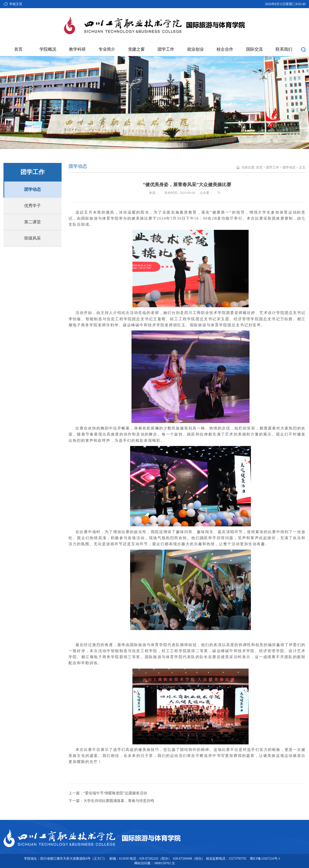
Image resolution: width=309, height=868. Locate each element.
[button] (303, 49)
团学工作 (166, 49)
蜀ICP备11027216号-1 (265, 859)
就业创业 (195, 49)
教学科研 (77, 49)
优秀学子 (33, 206)
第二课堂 (33, 222)
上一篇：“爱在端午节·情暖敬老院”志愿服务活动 (108, 793)
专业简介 (107, 49)
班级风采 (33, 238)
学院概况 (48, 49)
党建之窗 (136, 49)
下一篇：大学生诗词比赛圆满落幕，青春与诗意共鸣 (111, 801)
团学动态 (33, 189)
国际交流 (254, 49)
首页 (18, 49)
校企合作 (225, 49)
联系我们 (284, 49)
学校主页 (16, 4)
